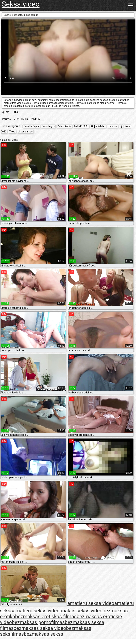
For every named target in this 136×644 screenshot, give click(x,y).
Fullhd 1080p (81, 126)
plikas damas (25, 132)
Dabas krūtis (64, 126)
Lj (121, 126)
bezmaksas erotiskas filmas (46, 617)
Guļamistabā (98, 126)
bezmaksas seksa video (40, 628)
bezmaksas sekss (44, 634)
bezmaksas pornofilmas (38, 622)
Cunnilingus (48, 126)
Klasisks (112, 126)
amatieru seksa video (91, 603)
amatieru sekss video (36, 611)
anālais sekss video (81, 611)
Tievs (12, 132)
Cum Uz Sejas (31, 126)
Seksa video (21, 4)
